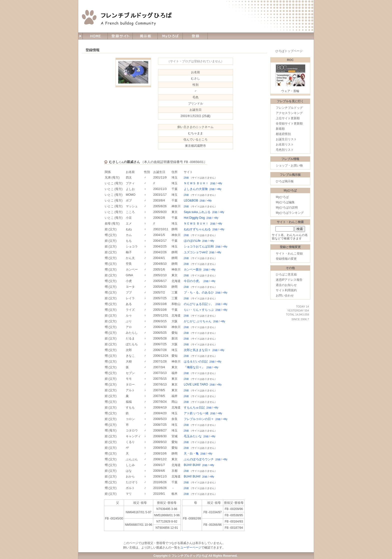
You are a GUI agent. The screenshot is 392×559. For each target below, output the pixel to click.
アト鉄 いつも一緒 (196, 413)
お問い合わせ (285, 295)
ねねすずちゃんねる (197, 229)
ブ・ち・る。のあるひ (199, 292)
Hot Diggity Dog (194, 218)
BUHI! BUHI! (192, 465)
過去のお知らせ (286, 285)
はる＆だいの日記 (196, 361)
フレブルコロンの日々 (199, 419)
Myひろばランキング (290, 213)
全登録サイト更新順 (289, 123)
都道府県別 (283, 134)
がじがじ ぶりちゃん (198, 321)
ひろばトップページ (289, 51)
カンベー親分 (193, 269)
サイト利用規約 (286, 290)
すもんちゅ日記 (194, 407)
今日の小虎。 (193, 281)
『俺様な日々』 (194, 367)
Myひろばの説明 (287, 207)
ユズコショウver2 (196, 252)
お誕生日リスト (286, 139)
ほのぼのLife (192, 241)
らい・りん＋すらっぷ (199, 310)
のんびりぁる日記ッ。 (199, 304)
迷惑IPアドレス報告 (289, 280)
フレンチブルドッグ (289, 108)
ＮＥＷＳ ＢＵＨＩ (196, 183)
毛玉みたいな (193, 436)
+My (220, 183)
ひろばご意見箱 (286, 274)
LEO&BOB (191, 200)
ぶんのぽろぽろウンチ (199, 459)
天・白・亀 (191, 453)
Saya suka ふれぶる (197, 212)
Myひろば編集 (285, 202)
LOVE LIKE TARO (196, 384)
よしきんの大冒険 (196, 189)
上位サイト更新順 (288, 118)
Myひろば (282, 197)
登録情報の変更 (286, 259)
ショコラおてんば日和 (199, 246)
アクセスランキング (289, 113)
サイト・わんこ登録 (289, 253)
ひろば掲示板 (285, 181)
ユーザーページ (191, 547)
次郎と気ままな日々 (197, 350)
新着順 (280, 129)
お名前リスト (285, 144)
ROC (290, 60)
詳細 (186, 178)
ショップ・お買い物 (289, 165)
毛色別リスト (285, 150)
